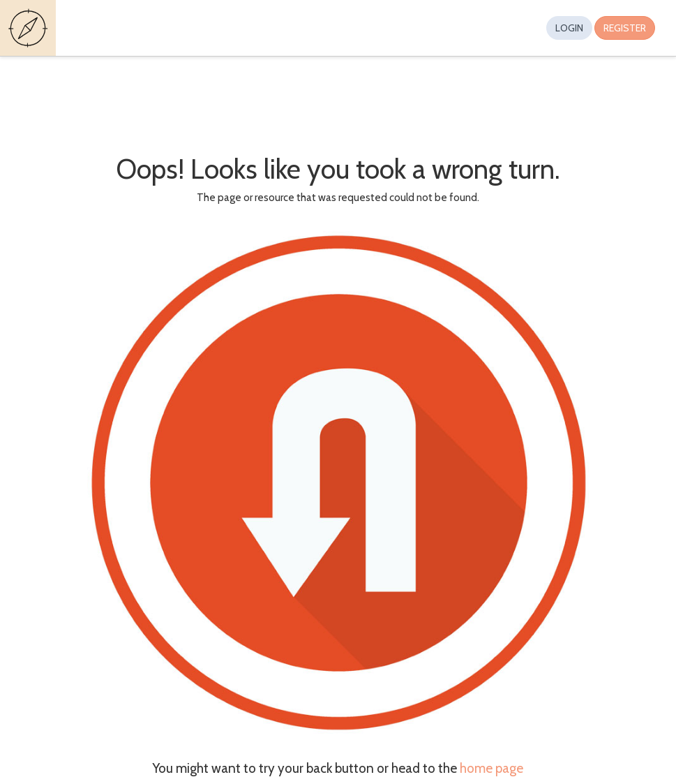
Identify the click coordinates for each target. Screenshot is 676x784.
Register (625, 28)
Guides (30, 28)
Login (569, 28)
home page (491, 768)
